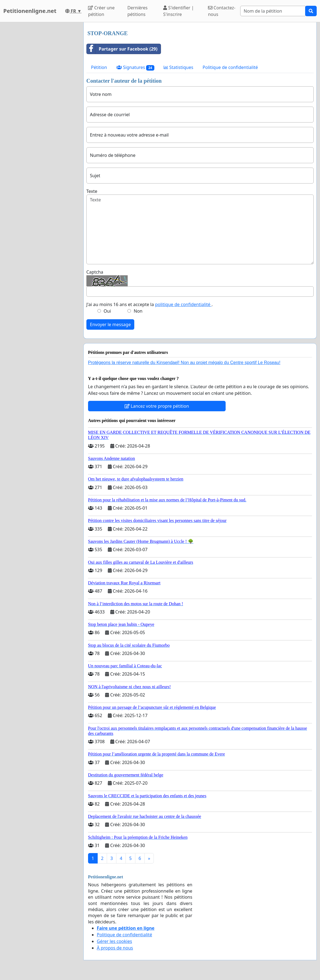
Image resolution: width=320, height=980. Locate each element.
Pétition (99, 67)
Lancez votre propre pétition (157, 406)
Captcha (95, 272)
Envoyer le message (110, 324)
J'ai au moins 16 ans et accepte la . (150, 304)
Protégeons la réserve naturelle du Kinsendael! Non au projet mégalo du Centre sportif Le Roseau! (184, 363)
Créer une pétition (101, 11)
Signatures (135, 67)
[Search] (273, 11)
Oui (107, 311)
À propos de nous (115, 948)
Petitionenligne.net (30, 11)
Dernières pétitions (137, 11)
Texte (92, 191)
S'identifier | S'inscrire (179, 11)
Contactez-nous (222, 11)
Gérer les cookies (114, 941)
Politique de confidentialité (230, 67)
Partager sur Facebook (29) (122, 49)
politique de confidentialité (183, 304)
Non (138, 311)
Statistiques (179, 67)
